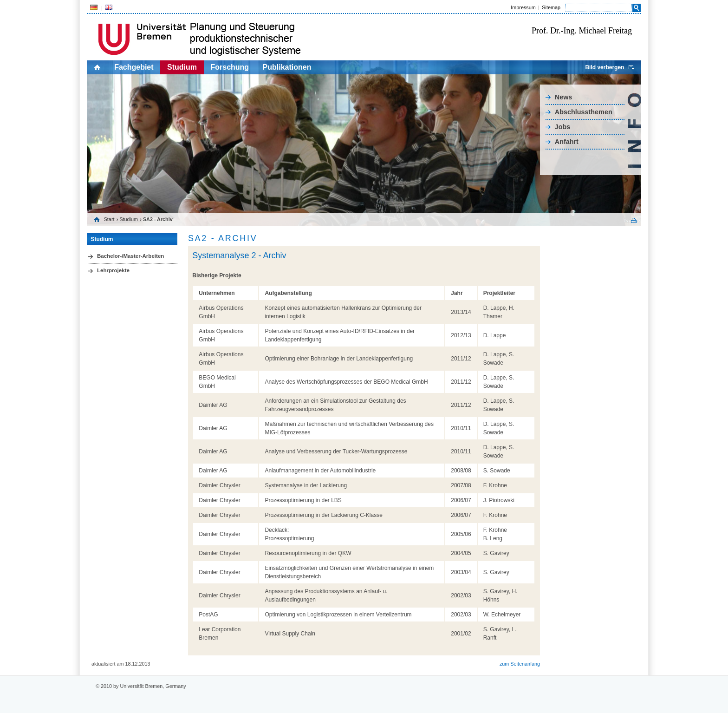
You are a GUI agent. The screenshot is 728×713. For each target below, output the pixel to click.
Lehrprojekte (113, 270)
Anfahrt (567, 142)
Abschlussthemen (584, 112)
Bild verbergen (604, 67)
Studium (182, 67)
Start (109, 219)
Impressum (523, 7)
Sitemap (551, 7)
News (564, 97)
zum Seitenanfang (520, 664)
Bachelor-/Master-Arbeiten (130, 256)
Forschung (230, 67)
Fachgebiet (134, 67)
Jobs (563, 127)
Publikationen (287, 67)
